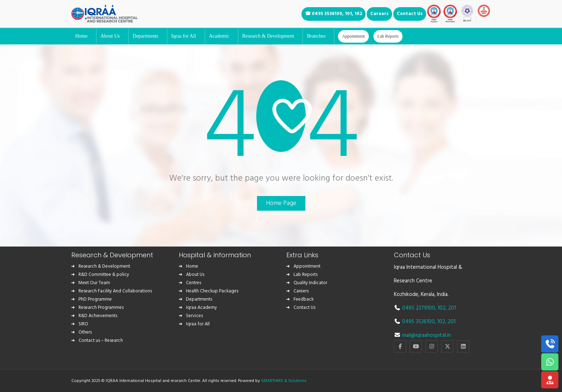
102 (442, 308)
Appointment (307, 266)
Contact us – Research (101, 341)
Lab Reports (306, 275)
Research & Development (104, 266)
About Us (195, 275)
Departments (199, 299)
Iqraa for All (198, 324)
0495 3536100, (420, 322)
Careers (301, 291)
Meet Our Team (94, 283)
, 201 (451, 308)
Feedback (304, 299)
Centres (194, 283)
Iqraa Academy (201, 308)
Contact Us (304, 308)
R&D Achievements (98, 316)
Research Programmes (101, 308)
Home (192, 266)
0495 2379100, (420, 308)
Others (85, 332)
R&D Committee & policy (104, 275)
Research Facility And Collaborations (115, 291)
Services (194, 316)
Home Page (281, 203)
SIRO (83, 324)
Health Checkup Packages (212, 291)
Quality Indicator (310, 283)
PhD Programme (95, 299)
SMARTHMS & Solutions (284, 381)
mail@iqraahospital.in (427, 335)
